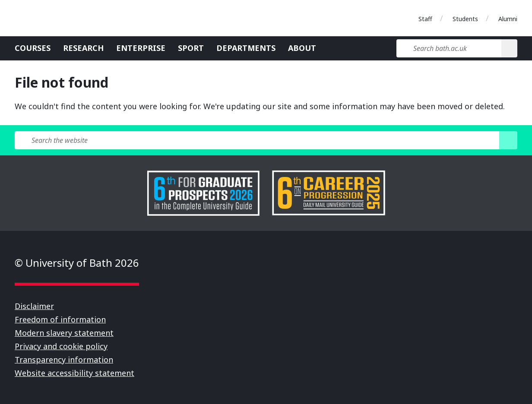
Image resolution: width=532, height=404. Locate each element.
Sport (191, 48)
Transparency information (64, 360)
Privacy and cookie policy (61, 346)
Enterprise (141, 48)
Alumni (508, 19)
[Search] (509, 48)
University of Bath (54, 18)
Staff (425, 19)
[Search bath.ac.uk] (449, 48)
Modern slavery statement (64, 333)
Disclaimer (34, 306)
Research (83, 48)
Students (465, 19)
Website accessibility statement (74, 373)
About (302, 48)
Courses (33, 48)
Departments (246, 48)
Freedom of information (60, 319)
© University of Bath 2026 (77, 263)
